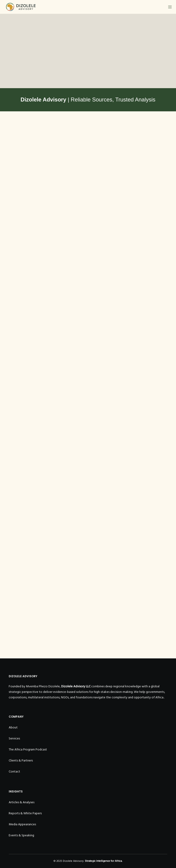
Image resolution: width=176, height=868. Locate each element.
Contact (14, 771)
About (13, 727)
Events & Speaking (21, 835)
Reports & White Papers (25, 813)
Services (14, 738)
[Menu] (168, 7)
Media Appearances (22, 824)
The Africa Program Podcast (28, 749)
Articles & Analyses (22, 802)
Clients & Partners (21, 760)
